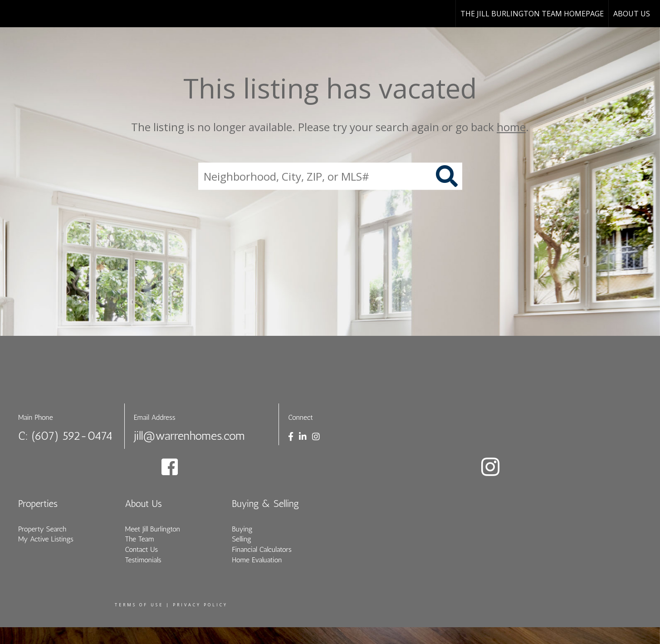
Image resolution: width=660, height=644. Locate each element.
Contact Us (142, 549)
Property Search (42, 529)
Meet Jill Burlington (153, 529)
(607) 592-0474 (72, 436)
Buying (242, 529)
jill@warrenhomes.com (189, 436)
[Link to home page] (12, 14)
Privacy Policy (200, 605)
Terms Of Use (139, 605)
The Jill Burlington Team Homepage (532, 14)
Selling (242, 539)
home (511, 127)
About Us (632, 14)
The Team (140, 539)
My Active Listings (46, 539)
